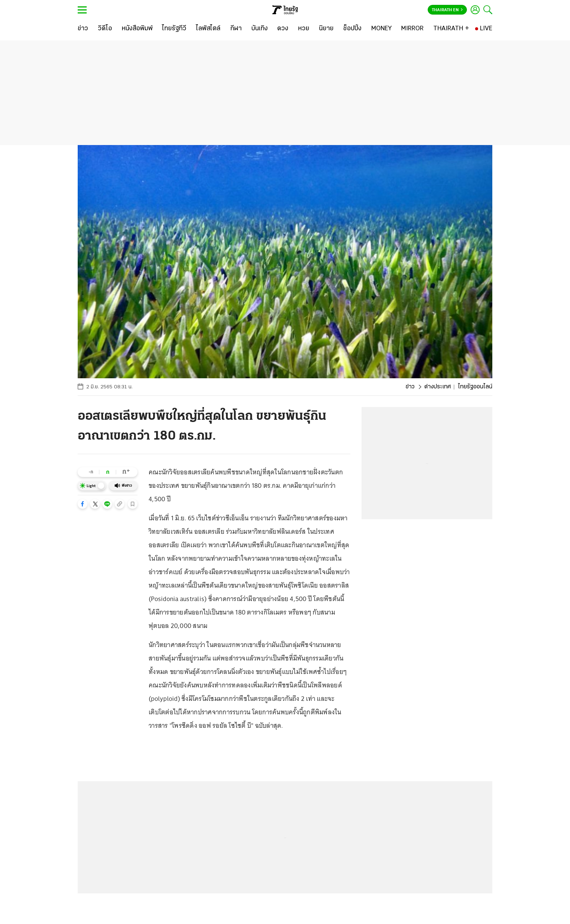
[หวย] (304, 29)
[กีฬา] (236, 29)
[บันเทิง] (260, 29)
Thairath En (447, 10)
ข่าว (410, 387)
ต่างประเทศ (438, 387)
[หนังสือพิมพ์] (137, 29)
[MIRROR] (412, 29)
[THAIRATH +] (451, 29)
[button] (83, 504)
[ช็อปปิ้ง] (352, 29)
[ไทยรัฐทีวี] (174, 29)
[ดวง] (283, 29)
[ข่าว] (83, 29)
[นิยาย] (326, 29)
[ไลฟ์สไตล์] (208, 29)
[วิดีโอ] (105, 29)
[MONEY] (382, 29)
